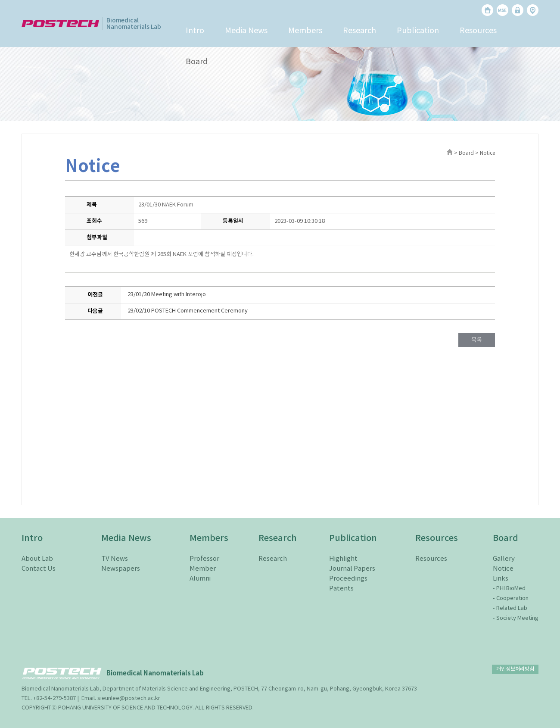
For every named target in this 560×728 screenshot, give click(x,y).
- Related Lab (510, 608)
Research (359, 31)
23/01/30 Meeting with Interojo (167, 295)
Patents (341, 589)
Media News (246, 31)
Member (203, 569)
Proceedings (348, 579)
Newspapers (121, 569)
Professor (204, 559)
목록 (476, 340)
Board (197, 62)
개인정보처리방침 (515, 669)
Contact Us (39, 569)
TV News (115, 559)
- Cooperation (511, 598)
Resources (478, 31)
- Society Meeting (516, 618)
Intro (195, 31)
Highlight (343, 559)
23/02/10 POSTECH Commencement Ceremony (188, 311)
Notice (503, 569)
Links (501, 579)
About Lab (37, 559)
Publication (418, 31)
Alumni (200, 579)
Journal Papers (352, 569)
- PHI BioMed (509, 589)
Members (305, 31)
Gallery (504, 559)
